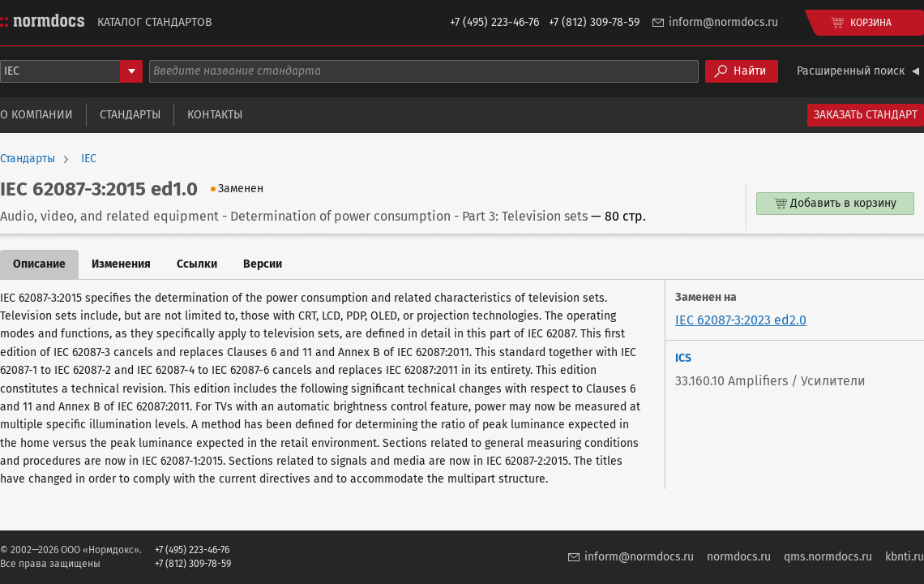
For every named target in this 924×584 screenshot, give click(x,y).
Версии (263, 264)
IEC (89, 159)
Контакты (215, 115)
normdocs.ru (739, 557)
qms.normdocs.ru (828, 557)
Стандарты (130, 115)
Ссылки (197, 264)
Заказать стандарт (866, 115)
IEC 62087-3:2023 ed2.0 (741, 320)
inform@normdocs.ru (723, 22)
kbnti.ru (905, 557)
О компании (36, 115)
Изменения (121, 264)
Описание (39, 264)
